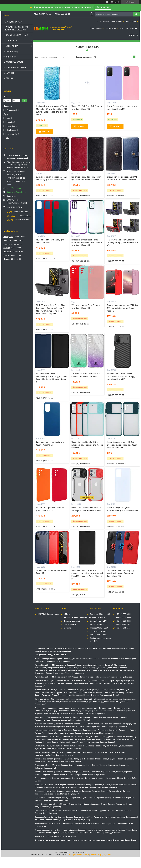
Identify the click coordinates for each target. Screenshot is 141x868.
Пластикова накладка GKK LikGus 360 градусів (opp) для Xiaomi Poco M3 (122, 308)
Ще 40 (9, 138)
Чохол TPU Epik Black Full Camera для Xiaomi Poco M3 (87, 108)
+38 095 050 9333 (123, 618)
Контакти (133, 35)
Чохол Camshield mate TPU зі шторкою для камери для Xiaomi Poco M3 (87, 445)
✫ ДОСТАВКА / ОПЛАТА (13, 62)
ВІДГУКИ (124, 28)
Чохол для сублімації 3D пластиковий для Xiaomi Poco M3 (122, 509)
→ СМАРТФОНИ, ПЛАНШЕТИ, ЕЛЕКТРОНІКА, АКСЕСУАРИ (16, 29)
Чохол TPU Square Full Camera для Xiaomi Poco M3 (50, 509)
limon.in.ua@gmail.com (16, 192)
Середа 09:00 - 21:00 (99, 621)
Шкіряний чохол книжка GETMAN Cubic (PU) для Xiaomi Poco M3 (52, 178)
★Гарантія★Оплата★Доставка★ (77, 618)
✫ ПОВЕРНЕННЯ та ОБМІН (15, 68)
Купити (46, 132)
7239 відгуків (115, 2)
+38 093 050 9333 (123, 621)
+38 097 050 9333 (123, 614)
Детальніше (103, 7)
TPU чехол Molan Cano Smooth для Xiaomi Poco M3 (86, 307)
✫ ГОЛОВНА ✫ (103, 22)
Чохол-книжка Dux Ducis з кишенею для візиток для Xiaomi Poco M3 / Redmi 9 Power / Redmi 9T (52, 378)
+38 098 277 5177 (123, 624)
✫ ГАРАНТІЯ (9, 73)
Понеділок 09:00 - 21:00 (100, 614)
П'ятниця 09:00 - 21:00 (99, 628)
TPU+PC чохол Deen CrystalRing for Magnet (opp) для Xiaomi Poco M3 (122, 243)
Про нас (134, 28)
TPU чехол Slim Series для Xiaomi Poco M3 (51, 572)
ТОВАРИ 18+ (111, 28)
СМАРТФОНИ (117, 22)
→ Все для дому (11, 51)
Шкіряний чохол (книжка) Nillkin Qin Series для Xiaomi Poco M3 (86, 178)
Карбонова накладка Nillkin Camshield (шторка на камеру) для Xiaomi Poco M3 (121, 376)
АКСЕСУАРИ (131, 22)
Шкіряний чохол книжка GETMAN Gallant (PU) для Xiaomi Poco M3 (122, 178)
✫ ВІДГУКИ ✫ (10, 57)
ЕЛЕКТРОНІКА (96, 28)
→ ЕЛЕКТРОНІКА (11, 46)
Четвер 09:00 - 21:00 (98, 624)
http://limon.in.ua (14, 188)
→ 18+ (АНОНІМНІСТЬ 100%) (16, 35)
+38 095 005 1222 (123, 628)
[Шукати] (136, 14)
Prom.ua (83, 852)
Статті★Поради (70, 624)
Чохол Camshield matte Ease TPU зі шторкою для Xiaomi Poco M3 (87, 509)
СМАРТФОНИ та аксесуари (48, 614)
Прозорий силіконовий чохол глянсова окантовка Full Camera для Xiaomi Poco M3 (87, 243)
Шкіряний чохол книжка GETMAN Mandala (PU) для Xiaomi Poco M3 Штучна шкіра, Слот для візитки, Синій (52, 110)
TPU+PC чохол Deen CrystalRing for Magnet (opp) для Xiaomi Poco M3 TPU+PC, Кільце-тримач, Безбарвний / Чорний (52, 309)
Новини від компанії (72, 621)
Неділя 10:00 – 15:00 (98, 635)
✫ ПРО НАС (8, 78)
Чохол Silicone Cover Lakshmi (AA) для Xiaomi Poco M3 (122, 108)
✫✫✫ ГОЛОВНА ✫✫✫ (13, 22)
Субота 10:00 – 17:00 (98, 631)
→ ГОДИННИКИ (10, 41)
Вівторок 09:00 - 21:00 (99, 618)
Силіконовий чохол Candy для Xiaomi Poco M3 (50, 241)
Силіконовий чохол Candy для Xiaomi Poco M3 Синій (50, 443)
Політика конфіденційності (100, 855)
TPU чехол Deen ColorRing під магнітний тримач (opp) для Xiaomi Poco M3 (120, 573)
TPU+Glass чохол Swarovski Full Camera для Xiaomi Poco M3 (86, 375)
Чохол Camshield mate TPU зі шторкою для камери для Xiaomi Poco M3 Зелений (122, 445)
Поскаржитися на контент (79, 855)
